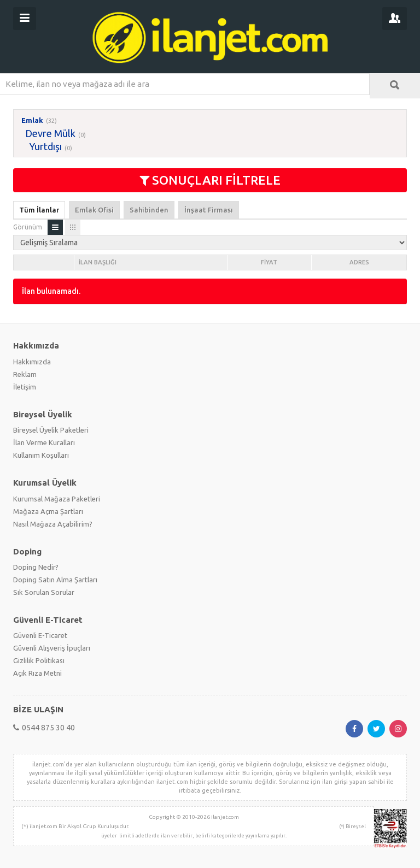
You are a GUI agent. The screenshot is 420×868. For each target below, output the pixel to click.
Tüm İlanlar (39, 210)
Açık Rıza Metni (37, 673)
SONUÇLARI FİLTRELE (210, 180)
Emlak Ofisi (94, 210)
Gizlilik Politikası (39, 660)
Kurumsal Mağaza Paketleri (57, 499)
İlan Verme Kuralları (44, 442)
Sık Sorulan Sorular (44, 592)
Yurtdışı (45, 146)
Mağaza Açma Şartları (48, 511)
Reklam (25, 374)
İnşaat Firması (209, 210)
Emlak (32, 120)
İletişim (25, 387)
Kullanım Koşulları (41, 455)
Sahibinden (149, 210)
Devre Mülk (50, 133)
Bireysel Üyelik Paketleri (51, 430)
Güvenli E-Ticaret (40, 635)
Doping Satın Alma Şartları (55, 580)
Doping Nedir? (36, 567)
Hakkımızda (32, 362)
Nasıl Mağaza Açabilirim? (53, 524)
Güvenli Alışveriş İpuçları (52, 648)
